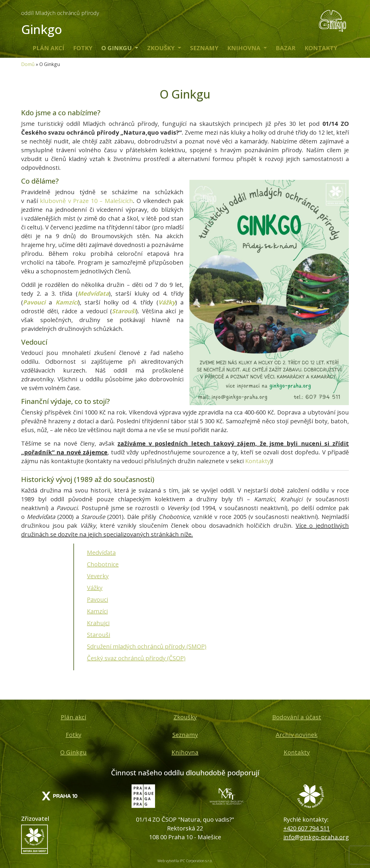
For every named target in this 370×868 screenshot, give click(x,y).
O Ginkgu (117, 48)
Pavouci (34, 302)
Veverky (98, 576)
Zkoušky (162, 48)
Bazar (286, 48)
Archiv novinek (297, 735)
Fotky (83, 48)
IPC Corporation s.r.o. (196, 861)
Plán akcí (48, 48)
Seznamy (204, 48)
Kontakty (321, 48)
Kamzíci (67, 302)
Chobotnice (103, 564)
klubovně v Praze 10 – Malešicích (86, 201)
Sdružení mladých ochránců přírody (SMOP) (147, 646)
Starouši (124, 311)
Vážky (167, 302)
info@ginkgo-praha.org (316, 837)
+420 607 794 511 (307, 828)
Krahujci (98, 623)
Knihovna (245, 48)
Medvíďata (93, 293)
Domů (28, 64)
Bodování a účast (297, 717)
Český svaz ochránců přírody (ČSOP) (136, 658)
